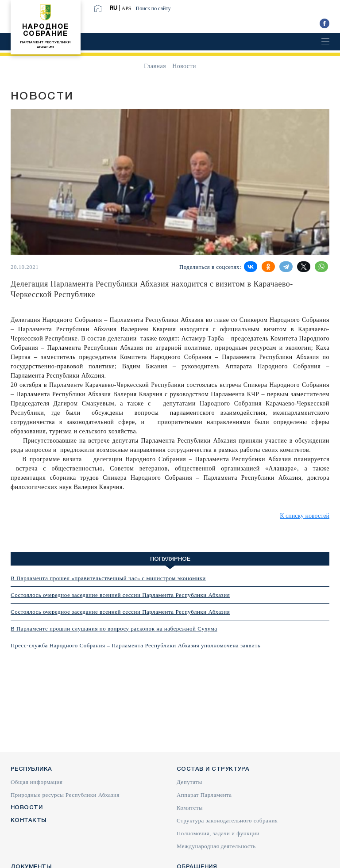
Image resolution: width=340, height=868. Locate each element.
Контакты (29, 820)
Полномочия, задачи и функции (218, 833)
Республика (31, 769)
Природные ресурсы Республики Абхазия (65, 795)
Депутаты (189, 782)
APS (127, 8)
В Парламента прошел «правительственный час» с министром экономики (108, 578)
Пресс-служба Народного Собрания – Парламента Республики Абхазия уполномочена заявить (135, 645)
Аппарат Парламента (204, 795)
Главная (155, 66)
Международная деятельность (216, 846)
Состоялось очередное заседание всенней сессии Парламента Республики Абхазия (120, 595)
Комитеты (190, 808)
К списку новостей (305, 516)
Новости (27, 808)
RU (114, 8)
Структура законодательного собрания (227, 820)
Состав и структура (213, 769)
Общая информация (37, 782)
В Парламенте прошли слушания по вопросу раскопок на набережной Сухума (114, 629)
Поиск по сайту (153, 8)
